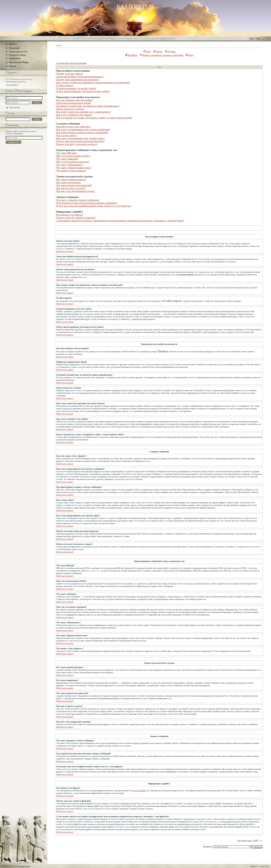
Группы (170, 52)
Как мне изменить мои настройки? (75, 100)
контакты (254, 866)
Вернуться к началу (65, 251)
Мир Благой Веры (19, 62)
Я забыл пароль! (65, 85)
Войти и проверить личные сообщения (162, 55)
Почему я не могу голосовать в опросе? (77, 144)
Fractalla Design (24, 866)
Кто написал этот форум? (70, 215)
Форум (13, 66)
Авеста (13, 44)
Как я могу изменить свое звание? (74, 115)
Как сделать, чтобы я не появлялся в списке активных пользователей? (93, 82)
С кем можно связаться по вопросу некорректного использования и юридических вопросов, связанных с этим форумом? (120, 221)
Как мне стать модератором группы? (76, 191)
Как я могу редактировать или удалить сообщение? (83, 129)
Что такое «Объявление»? (70, 165)
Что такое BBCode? (67, 153)
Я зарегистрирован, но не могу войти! (76, 88)
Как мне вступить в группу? (71, 188)
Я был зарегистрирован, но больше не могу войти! (83, 91)
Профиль (131, 55)
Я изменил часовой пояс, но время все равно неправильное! (88, 106)
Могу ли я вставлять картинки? (73, 162)
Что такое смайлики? (67, 159)
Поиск (158, 52)
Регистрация (13, 107)
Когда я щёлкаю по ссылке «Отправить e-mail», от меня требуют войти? (94, 118)
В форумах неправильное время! (74, 103)
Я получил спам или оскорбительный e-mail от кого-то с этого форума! (94, 206)
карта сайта (265, 866)
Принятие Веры (18, 55)
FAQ (147, 52)
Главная (59, 45)
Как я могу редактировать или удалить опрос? (81, 138)
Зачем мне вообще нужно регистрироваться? (80, 77)
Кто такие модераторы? (69, 182)
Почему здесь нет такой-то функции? (76, 218)
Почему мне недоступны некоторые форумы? (80, 141)
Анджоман (15, 58)
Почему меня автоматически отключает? (78, 80)
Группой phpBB (139, 791)
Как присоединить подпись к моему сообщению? (82, 132)
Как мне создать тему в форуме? (73, 127)
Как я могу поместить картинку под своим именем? (84, 112)
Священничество (18, 52)
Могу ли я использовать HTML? (73, 156)
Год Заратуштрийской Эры (19, 79)
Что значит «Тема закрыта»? (71, 171)
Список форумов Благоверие (71, 63)
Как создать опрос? (67, 135)
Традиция (14, 48)
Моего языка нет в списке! (70, 109)
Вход (190, 55)
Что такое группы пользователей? (74, 185)
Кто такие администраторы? (71, 179)
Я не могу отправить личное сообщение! (78, 200)
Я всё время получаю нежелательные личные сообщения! (87, 203)
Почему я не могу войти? (70, 74)
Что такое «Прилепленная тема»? (74, 168)
